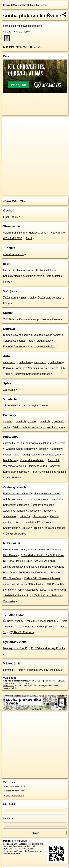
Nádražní (25, 516)
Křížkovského (45, 522)
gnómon (8, 422)
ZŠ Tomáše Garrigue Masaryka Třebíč (24, 406)
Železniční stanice (16, 534)
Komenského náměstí (15, 347)
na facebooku (25, 844)
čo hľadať (8, 819)
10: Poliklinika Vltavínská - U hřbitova (40, 573)
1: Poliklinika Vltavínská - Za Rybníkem (43, 555)
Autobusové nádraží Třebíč (18, 341)
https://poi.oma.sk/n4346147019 (16, 192)
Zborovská (9, 390)
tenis (6, 270)
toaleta (56, 319)
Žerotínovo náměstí (42, 505)
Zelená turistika (45, 621)
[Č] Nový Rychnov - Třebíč (18, 621)
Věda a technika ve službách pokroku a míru (38, 427)
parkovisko (9, 362)
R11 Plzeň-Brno (12, 578)
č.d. (8, 32)
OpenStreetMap (25, 190)
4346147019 (59, 681)
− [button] (7, 127)
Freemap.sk (41, 190)
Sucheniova (10, 516)
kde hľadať (9, 804)
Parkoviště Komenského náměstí (32, 374)
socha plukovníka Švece (33, 5)
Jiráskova (34, 511)
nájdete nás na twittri (15, 786)
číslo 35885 (12, 478)
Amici (29, 238)
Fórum (7, 303)
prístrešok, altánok (13, 254)
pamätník (21, 422)
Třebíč (22, 201)
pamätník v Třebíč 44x (16, 670)
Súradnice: (9, 47)
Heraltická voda (38, 233)
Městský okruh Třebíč (15, 648)
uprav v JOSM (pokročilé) (41, 681)
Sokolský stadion (13, 276)
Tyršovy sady (10, 297)
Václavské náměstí (55, 528)
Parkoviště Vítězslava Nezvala (20, 368)
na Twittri (28, 846)
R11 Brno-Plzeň (12, 561)
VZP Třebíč (9, 319)
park (24, 297)
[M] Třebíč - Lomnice (30, 627)
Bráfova (26, 528)
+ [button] (7, 122)
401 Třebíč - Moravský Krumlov (48, 648)
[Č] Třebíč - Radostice (22, 632)
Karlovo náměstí (25, 522)
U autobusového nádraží (17, 335)
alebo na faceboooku (16, 791)
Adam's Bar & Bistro (14, 233)
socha (33, 422)
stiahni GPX (8, 686)
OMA (14, 5)
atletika (16, 270)
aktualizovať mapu (20, 681)
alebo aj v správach (15, 795)
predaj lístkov (11, 217)
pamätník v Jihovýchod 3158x (46, 670)
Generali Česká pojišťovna (34, 319)
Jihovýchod (9, 201)
